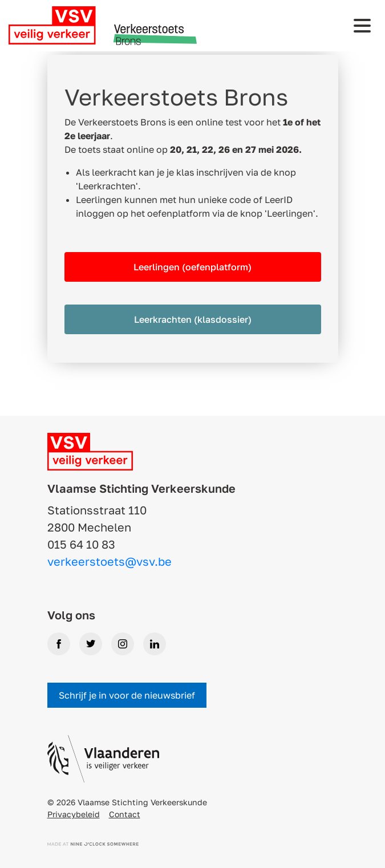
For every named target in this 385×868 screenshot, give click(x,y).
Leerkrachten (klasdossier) (193, 319)
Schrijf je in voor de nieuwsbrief (127, 695)
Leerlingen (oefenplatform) (193, 267)
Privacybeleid (74, 814)
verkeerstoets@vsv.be (110, 561)
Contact (125, 814)
